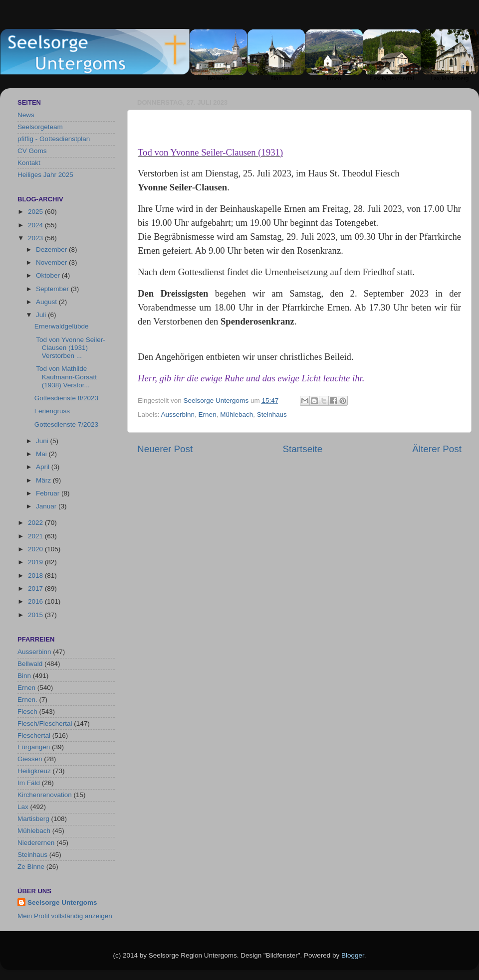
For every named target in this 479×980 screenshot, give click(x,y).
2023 (36, 238)
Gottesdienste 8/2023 (66, 398)
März (44, 480)
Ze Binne (31, 867)
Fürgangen (34, 747)
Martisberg (33, 819)
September (53, 289)
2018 (36, 575)
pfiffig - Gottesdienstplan (54, 139)
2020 (36, 549)
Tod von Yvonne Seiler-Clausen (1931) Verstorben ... (70, 348)
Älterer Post (437, 449)
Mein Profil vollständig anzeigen (65, 916)
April (44, 467)
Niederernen (36, 843)
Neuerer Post (165, 449)
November (52, 262)
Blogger (353, 955)
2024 (36, 225)
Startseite (302, 449)
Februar (49, 493)
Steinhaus (272, 414)
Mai (42, 454)
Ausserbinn (178, 414)
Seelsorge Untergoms (62, 902)
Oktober (49, 275)
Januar (47, 506)
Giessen (30, 759)
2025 (36, 212)
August (47, 302)
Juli (42, 315)
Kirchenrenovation (45, 795)
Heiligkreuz (34, 771)
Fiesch (27, 712)
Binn (24, 676)
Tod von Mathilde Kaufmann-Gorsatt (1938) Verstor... (66, 377)
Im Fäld (29, 783)
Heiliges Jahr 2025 (45, 175)
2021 (36, 536)
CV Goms (32, 151)
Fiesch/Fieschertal (45, 724)
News (26, 115)
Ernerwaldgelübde (62, 326)
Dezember (52, 249)
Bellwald (30, 664)
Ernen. (27, 700)
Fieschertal (34, 735)
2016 (36, 601)
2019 (36, 562)
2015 (36, 615)
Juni (43, 441)
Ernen (208, 414)
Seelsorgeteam (40, 127)
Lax (23, 807)
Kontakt (29, 163)
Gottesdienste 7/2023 (66, 424)
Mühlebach (237, 414)
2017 (36, 588)
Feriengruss (52, 411)
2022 (36, 523)
